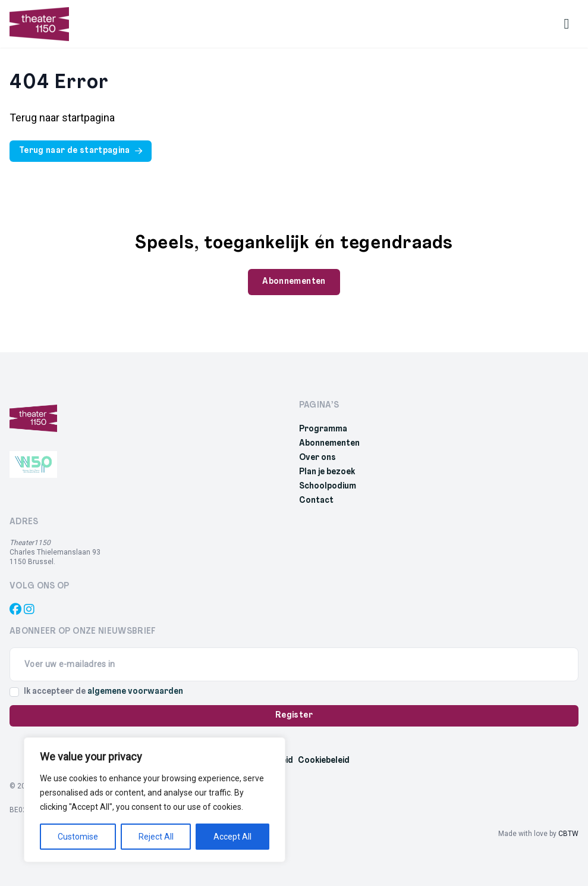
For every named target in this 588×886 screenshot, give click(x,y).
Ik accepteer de (103, 692)
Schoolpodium (328, 486)
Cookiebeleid (324, 761)
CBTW (568, 834)
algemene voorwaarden (135, 692)
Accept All (232, 837)
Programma (323, 429)
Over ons (317, 458)
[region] (155, 800)
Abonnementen (329, 444)
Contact (316, 501)
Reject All (156, 837)
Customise (78, 837)
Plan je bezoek (327, 472)
